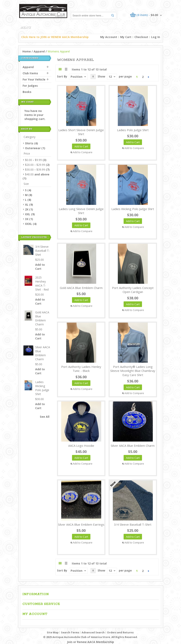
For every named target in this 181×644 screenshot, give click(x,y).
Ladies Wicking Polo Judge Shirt (133, 209)
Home (27, 51)
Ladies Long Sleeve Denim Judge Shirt (81, 211)
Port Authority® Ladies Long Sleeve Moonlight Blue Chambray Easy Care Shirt (133, 371)
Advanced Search (93, 632)
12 (110, 77)
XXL (28, 214)
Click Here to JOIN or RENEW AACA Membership (55, 37)
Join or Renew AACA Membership (90, 642)
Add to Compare (83, 152)
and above (37, 174)
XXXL (28, 224)
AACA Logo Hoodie (81, 446)
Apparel (39, 51)
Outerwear (33, 148)
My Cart (126, 37)
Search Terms (70, 632)
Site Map (53, 632)
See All (45, 417)
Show (101, 76)
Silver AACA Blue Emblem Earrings (81, 524)
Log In (156, 37)
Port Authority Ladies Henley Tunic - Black (81, 369)
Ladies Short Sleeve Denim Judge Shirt (81, 132)
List (66, 69)
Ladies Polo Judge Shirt (133, 130)
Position (76, 77)
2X (27, 209)
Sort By (62, 76)
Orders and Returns (120, 632)
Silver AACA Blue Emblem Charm (133, 446)
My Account (109, 37)
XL (27, 205)
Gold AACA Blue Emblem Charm (81, 288)
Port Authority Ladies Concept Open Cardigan (133, 290)
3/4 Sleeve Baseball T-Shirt (133, 524)
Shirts (29, 143)
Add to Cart (40, 267)
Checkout (141, 37)
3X (27, 219)
